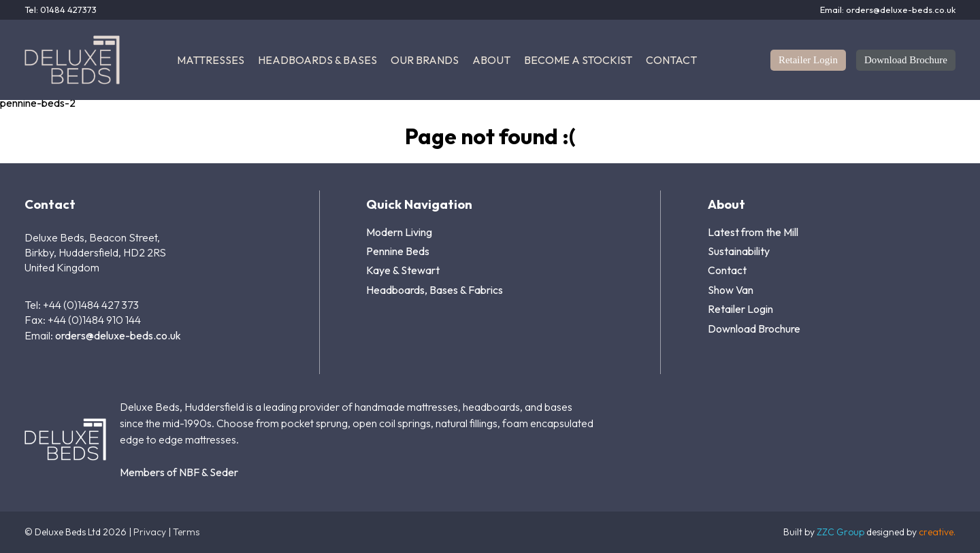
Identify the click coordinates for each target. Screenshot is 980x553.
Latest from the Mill (753, 232)
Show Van (731, 290)
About (491, 60)
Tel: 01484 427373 (61, 10)
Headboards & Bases (317, 60)
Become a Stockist (578, 60)
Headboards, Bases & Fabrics (435, 290)
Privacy (150, 532)
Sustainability (739, 251)
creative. (937, 532)
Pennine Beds (398, 251)
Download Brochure (906, 60)
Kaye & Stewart (403, 270)
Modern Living (399, 232)
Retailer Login (808, 60)
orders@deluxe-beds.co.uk (118, 335)
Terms (186, 532)
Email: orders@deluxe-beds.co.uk (888, 10)
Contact (671, 60)
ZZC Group (840, 532)
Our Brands (425, 60)
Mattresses (211, 60)
